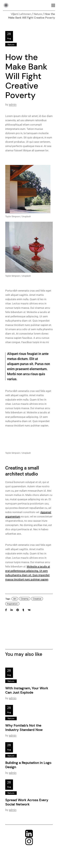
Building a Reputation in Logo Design (28, 765)
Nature (38, 14)
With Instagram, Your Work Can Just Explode (27, 690)
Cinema (25, 599)
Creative (37, 599)
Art (15, 599)
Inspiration (12, 604)
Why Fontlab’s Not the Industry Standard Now (24, 728)
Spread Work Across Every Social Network (27, 802)
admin (13, 104)
